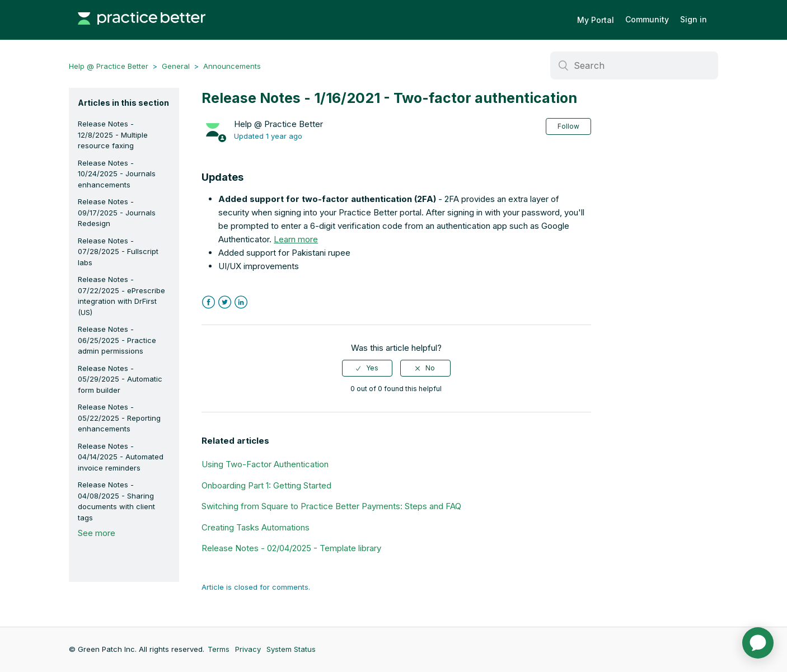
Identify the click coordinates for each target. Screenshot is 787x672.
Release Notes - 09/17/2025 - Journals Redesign (117, 212)
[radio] (367, 368)
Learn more (296, 239)
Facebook (209, 302)
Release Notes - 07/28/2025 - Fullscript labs (118, 252)
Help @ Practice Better (109, 66)
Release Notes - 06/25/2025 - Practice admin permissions (117, 340)
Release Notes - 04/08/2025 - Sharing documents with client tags (116, 501)
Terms (219, 649)
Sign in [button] (694, 19)
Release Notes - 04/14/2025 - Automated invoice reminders (121, 457)
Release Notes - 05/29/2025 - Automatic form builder (120, 379)
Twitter (225, 302)
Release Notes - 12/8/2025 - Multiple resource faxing (113, 135)
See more (97, 533)
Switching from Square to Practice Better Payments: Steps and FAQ (331, 506)
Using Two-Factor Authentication (265, 464)
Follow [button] (568, 126)
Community (647, 19)
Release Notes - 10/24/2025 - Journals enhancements (117, 174)
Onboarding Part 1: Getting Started (266, 485)
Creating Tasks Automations (256, 527)
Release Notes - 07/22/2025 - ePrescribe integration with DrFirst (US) (121, 296)
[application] (758, 643)
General (176, 66)
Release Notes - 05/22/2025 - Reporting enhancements (119, 418)
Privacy (248, 649)
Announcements (232, 66)
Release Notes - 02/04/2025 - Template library (291, 548)
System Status (291, 649)
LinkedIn (241, 302)
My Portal (596, 20)
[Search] (634, 65)
